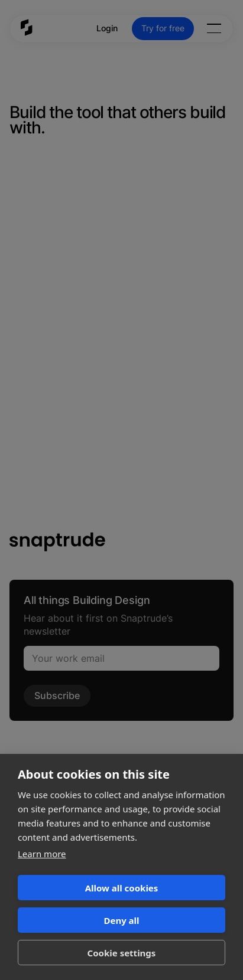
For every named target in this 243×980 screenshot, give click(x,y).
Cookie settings (122, 953)
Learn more (42, 854)
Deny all (121, 920)
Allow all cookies (122, 888)
